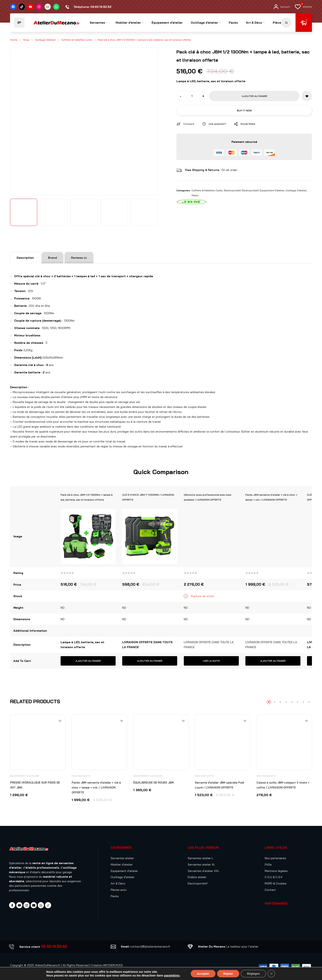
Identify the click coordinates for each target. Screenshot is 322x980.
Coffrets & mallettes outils (77, 40)
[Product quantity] (192, 96)
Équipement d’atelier (272, 190)
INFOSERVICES (113, 965)
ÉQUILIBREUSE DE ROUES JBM (154, 783)
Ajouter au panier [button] (88, 661)
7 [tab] (303, 702)
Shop (26, 40)
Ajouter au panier (255, 96)
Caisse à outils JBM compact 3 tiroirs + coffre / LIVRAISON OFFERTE (283, 785)
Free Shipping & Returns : (203, 170)
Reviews (79, 258)
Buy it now (244, 110)
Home (14, 40)
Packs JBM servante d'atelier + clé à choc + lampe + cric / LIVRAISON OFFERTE (96, 787)
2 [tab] (275, 702)
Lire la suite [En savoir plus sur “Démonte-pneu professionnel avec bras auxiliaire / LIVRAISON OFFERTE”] (211, 661)
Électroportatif (232, 190)
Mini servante (81, 776)
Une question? (217, 124)
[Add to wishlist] (307, 96)
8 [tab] (309, 702)
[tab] (25, 258)
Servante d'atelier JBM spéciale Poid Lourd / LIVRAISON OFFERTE (219, 785)
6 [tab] (298, 702)
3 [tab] (280, 702)
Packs (195, 195)
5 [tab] (292, 702)
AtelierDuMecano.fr (48, 965)
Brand (52, 258)
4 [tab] (286, 702)
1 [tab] (269, 702)
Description (25, 258)
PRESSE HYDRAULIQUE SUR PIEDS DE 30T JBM (35, 785)
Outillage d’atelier (45, 40)
